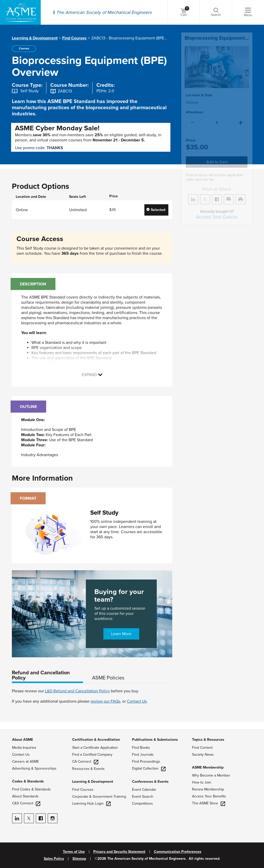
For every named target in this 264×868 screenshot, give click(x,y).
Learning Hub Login (91, 803)
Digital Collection (149, 768)
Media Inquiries (24, 748)
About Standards (25, 796)
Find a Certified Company (92, 755)
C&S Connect (26, 803)
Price (191, 134)
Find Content (202, 748)
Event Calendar (144, 790)
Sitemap (79, 859)
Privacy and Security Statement (119, 852)
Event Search (143, 797)
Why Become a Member (211, 775)
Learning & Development (35, 38)
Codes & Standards (28, 781)
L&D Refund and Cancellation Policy (77, 691)
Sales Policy (54, 859)
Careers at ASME (26, 761)
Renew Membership (208, 789)
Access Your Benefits (209, 796)
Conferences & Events (150, 782)
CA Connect (85, 761)
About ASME (23, 740)
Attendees (195, 106)
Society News (203, 755)
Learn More (121, 634)
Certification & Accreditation (96, 740)
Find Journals (143, 755)
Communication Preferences (178, 852)
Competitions (142, 803)
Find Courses (74, 38)
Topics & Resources (208, 740)
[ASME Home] (20, 12)
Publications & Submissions (155, 740)
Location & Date (199, 89)
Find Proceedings (146, 761)
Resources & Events (88, 769)
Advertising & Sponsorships (34, 768)
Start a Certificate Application (95, 748)
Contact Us (137, 701)
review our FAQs (105, 701)
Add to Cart (217, 156)
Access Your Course (217, 210)
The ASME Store (209, 803)
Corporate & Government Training (99, 797)
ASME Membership (208, 767)
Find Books (141, 748)
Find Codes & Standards (31, 789)
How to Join (202, 782)
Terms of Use (74, 852)
